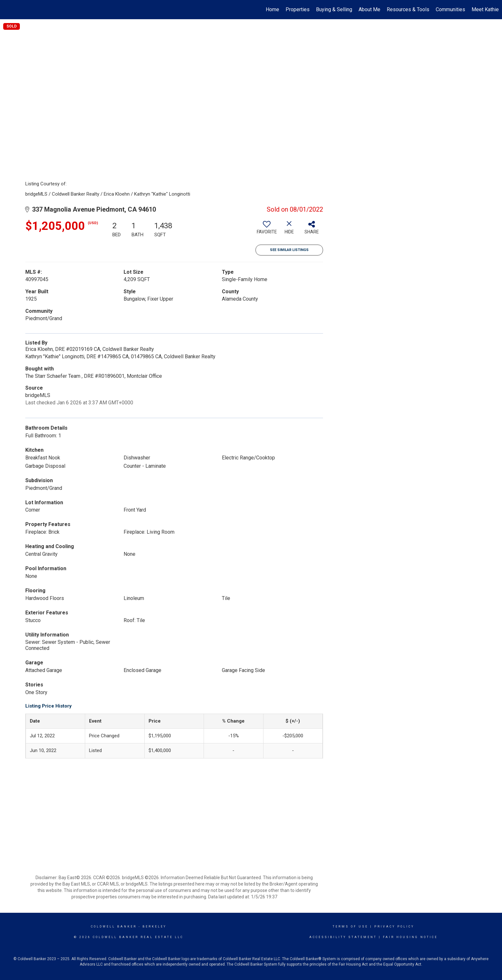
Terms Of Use (350, 927)
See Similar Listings (289, 250)
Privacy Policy (394, 927)
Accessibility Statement (343, 937)
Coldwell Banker (114, 927)
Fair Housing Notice (410, 937)
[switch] (267, 230)
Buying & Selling (334, 9)
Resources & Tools (408, 9)
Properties (298, 9)
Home (272, 9)
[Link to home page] (8, 10)
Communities (450, 9)
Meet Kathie (485, 9)
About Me (369, 9)
